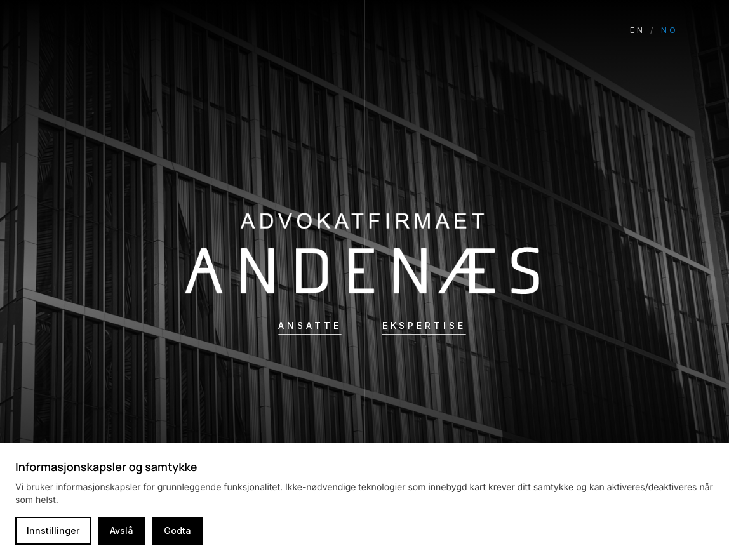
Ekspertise (424, 325)
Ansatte (310, 325)
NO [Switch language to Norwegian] (670, 30)
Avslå (122, 530)
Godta (177, 530)
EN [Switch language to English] (638, 30)
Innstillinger (53, 530)
